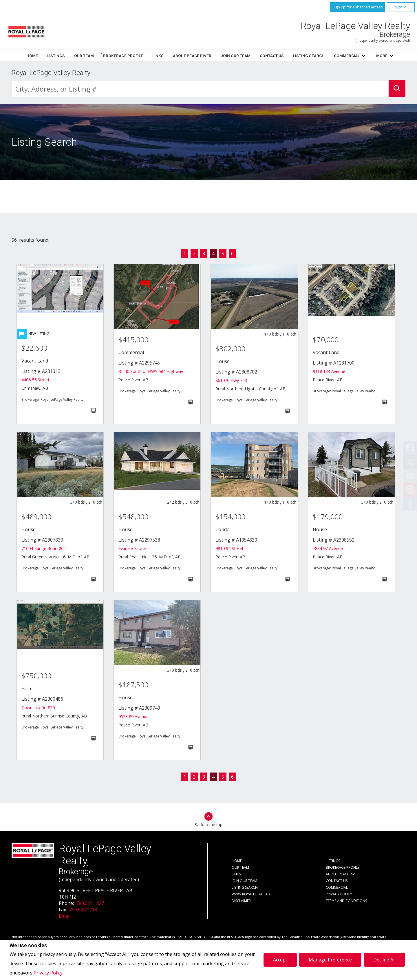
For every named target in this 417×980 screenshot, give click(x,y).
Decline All (384, 960)
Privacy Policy (48, 973)
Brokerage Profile (225, 56)
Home (134, 56)
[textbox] (200, 89)
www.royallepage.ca (251, 894)
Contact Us (337, 881)
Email (65, 916)
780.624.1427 (90, 903)
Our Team (186, 56)
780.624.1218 (83, 910)
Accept (280, 960)
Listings (158, 56)
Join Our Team (244, 881)
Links (260, 56)
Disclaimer (241, 901)
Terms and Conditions (346, 901)
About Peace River (342, 874)
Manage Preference (330, 960)
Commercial (337, 887)
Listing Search (245, 887)
